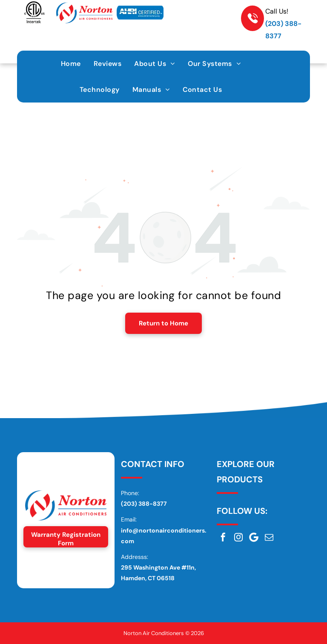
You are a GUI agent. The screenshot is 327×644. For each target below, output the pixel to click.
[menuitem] (71, 64)
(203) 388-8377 (144, 504)
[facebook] (223, 537)
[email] (269, 537)
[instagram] (238, 537)
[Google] (254, 537)
